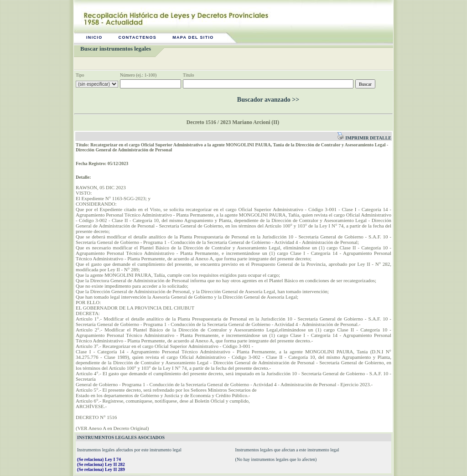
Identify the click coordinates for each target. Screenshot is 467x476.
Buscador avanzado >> (268, 100)
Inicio (94, 37)
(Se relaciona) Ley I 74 (99, 459)
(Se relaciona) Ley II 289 (101, 469)
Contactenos (138, 37)
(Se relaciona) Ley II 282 (101, 464)
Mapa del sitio (193, 37)
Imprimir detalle (364, 138)
